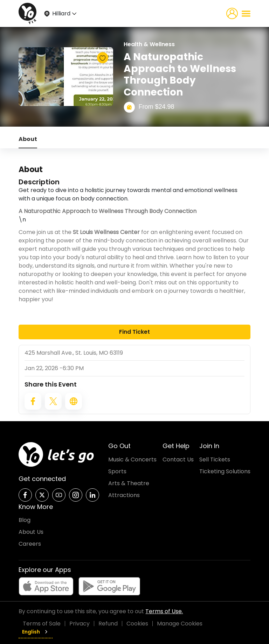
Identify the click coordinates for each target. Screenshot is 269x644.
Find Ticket (134, 332)
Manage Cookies (180, 624)
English (36, 632)
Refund (108, 624)
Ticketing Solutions (225, 471)
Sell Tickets (215, 459)
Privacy (80, 624)
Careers (30, 544)
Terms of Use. (164, 611)
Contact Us (178, 459)
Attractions (124, 495)
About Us (31, 532)
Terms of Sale (42, 624)
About (28, 139)
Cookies (137, 624)
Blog (25, 520)
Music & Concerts (132, 459)
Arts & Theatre (129, 483)
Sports (117, 471)
